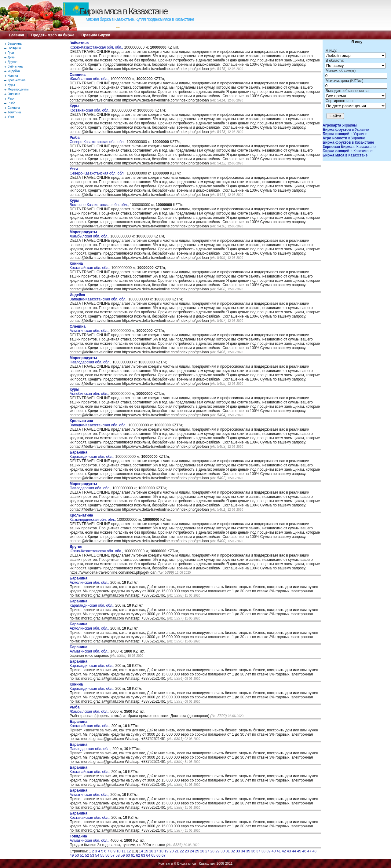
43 (289, 851)
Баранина (15, 44)
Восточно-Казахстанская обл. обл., (100, 203)
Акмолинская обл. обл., (90, 580)
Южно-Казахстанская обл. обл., (97, 45)
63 (143, 855)
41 (279, 851)
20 (172, 851)
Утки (11, 117)
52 (87, 855)
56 (107, 855)
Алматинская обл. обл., (90, 329)
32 (233, 851)
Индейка (14, 71)
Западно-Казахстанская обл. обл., (99, 297)
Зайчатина (15, 66)
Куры (11, 85)
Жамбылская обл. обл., (90, 77)
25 (197, 851)
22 (182, 851)
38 (263, 851)
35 (248, 851)
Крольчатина (17, 80)
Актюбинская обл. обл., (90, 392)
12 (129, 851)
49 (72, 855)
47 (309, 851)
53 (92, 855)
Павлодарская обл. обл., (91, 360)
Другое (13, 62)
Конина (13, 76)
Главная (17, 35)
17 (156, 851)
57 (113, 855)
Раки (11, 99)
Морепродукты (18, 89)
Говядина (14, 48)
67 (164, 855)
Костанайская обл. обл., (90, 108)
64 (148, 855)
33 (238, 851)
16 (151, 851)
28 (212, 851)
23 (187, 851)
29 (217, 851)
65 (153, 855)
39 (268, 851)
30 (223, 851)
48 (314, 851)
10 (118, 851)
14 (141, 851)
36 (253, 851)
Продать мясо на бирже (53, 35)
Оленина (14, 94)
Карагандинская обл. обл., (92, 454)
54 (97, 855)
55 (102, 855)
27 (207, 851)
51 (82, 855)
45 (299, 851)
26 (202, 851)
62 (138, 855)
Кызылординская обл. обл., (93, 517)
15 (146, 851)
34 (243, 851)
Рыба (11, 103)
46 (304, 851)
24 (192, 851)
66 (158, 855)
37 (258, 851)
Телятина (14, 112)
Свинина (14, 108)
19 (166, 851)
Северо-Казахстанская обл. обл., (98, 140)
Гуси (11, 53)
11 (124, 851)
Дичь (11, 57)
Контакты (166, 863)
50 (77, 855)
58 (117, 855)
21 (177, 851)
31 (228, 851)
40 (274, 851)
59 (123, 855)
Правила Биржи (96, 35)
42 (284, 851)
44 (294, 851)
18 (161, 851)
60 (128, 855)
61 (133, 855)
